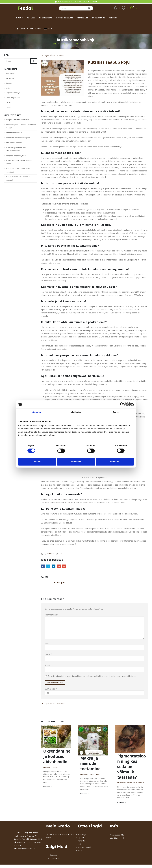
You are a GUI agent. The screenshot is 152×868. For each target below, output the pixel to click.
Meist (92, 775)
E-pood (19, 18)
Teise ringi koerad (13, 98)
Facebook (43, 566)
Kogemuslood (99, 18)
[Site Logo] (26, 8)
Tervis (61, 554)
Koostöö (9, 83)
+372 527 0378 (32, 843)
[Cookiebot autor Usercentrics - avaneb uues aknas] (122, 404)
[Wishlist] (123, 8)
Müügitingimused (117, 839)
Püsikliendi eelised (65, 18)
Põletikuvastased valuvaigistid (19, 140)
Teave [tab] (116, 412)
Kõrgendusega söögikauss (17, 158)
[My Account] (115, 8)
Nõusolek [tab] (36, 412)
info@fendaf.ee (28, 849)
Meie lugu (31, 18)
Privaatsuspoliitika (117, 836)
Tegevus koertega (13, 94)
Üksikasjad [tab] (76, 412)
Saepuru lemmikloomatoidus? (18, 121)
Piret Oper (50, 554)
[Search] (89, 8)
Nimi (48, 644)
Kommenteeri (52, 615)
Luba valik (76, 462)
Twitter (48, 566)
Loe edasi (48, 788)
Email (64, 566)
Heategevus (11, 74)
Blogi (80, 851)
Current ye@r (95, 692)
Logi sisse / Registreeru (28, 28)
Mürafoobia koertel (14, 145)
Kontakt (113, 18)
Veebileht (49, 666)
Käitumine (10, 79)
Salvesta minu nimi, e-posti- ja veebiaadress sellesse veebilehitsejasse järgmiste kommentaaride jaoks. (92, 677)
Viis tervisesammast (14, 134)
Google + (59, 566)
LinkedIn (54, 566)
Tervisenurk (83, 18)
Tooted (141, 784)
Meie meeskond (46, 18)
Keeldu (37, 462)
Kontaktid (82, 842)
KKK (79, 845)
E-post (49, 655)
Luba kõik (115, 462)
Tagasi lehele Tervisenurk (53, 55)
